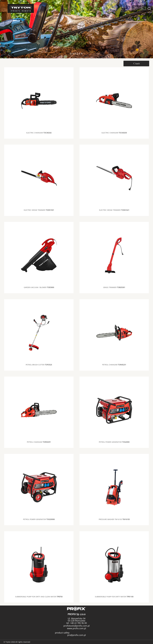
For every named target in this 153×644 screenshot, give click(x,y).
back (136, 64)
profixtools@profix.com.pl (77, 626)
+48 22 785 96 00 (78, 623)
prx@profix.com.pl (77, 635)
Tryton (21, 8)
